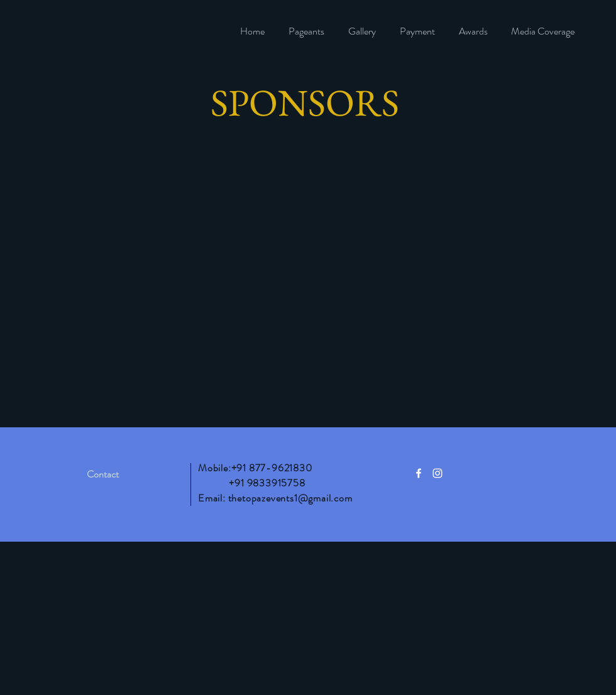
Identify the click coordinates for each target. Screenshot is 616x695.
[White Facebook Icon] (419, 473)
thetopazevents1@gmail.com (290, 498)
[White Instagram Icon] (437, 473)
